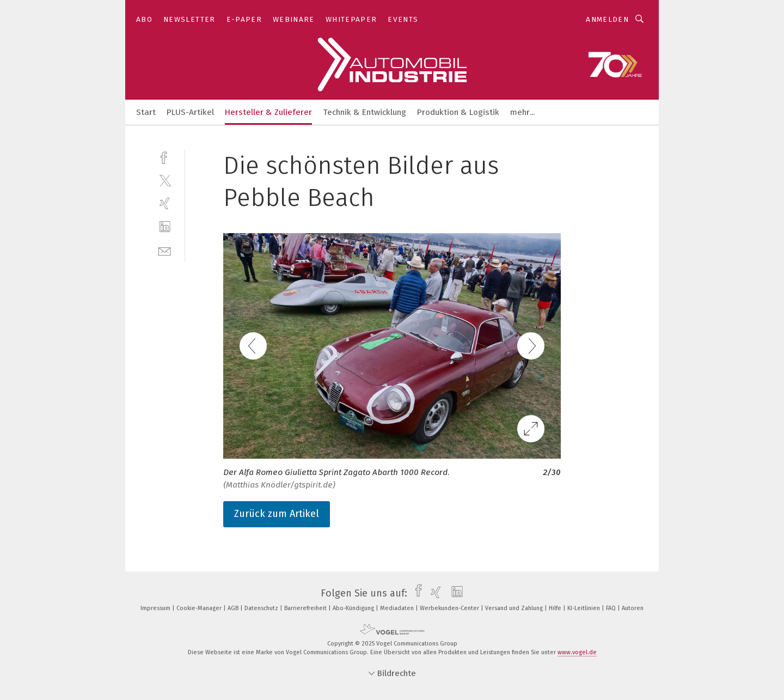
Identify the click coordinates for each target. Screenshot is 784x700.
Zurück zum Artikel (277, 514)
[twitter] (165, 180)
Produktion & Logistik (458, 112)
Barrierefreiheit (306, 608)
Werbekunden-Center (450, 608)
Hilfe (556, 608)
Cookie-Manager (200, 608)
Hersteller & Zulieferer (268, 112)
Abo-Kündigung (354, 608)
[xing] (165, 203)
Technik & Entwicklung (365, 112)
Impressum (156, 608)
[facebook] (165, 157)
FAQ (612, 608)
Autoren (633, 608)
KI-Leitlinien (584, 608)
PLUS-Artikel (190, 112)
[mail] (165, 250)
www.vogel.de (577, 652)
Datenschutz (262, 608)
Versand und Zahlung (515, 608)
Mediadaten (398, 608)
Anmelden (607, 19)
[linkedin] (165, 227)
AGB (234, 608)
